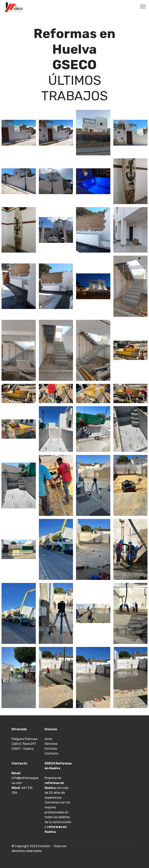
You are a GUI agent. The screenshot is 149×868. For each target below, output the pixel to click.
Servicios (51, 744)
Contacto (51, 753)
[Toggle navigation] (143, 6)
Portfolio (51, 749)
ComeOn (44, 846)
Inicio (48, 739)
